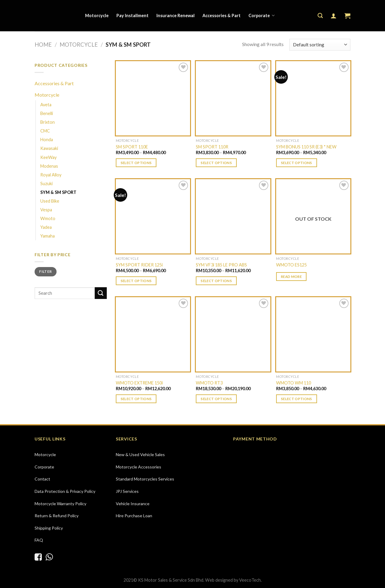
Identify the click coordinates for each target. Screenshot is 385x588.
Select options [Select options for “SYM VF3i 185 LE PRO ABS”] (216, 281)
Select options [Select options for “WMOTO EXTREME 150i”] (136, 399)
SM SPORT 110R (212, 147)
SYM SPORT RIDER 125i (139, 265)
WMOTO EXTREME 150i (139, 383)
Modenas (49, 166)
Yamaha (48, 236)
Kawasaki (49, 148)
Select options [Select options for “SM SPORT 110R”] (216, 163)
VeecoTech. (250, 580)
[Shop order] (320, 45)
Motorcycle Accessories (139, 467)
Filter (45, 271)
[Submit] (101, 293)
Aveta (46, 105)
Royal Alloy (51, 175)
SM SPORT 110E (132, 147)
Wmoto (48, 218)
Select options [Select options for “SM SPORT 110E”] (136, 163)
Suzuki (46, 184)
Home (43, 45)
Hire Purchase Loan (134, 516)
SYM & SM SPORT (58, 192)
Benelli (47, 113)
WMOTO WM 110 (294, 383)
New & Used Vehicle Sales (140, 454)
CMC (45, 131)
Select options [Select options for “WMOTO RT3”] (216, 399)
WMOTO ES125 (291, 265)
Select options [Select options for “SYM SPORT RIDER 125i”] (136, 281)
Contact (42, 479)
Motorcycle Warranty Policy (60, 504)
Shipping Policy (49, 528)
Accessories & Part (222, 16)
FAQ (39, 540)
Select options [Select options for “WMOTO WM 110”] (297, 399)
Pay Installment (132, 16)
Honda (47, 140)
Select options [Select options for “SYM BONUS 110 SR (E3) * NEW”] (297, 163)
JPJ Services (127, 491)
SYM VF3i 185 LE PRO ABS (221, 265)
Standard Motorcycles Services (145, 479)
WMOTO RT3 (209, 383)
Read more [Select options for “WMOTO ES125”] (291, 277)
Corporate (262, 16)
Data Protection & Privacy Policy (65, 491)
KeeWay (48, 157)
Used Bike (50, 201)
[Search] (320, 16)
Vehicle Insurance (133, 504)
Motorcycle (97, 16)
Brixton (48, 122)
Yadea (46, 227)
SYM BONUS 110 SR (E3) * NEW (306, 147)
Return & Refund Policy (57, 516)
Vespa (46, 210)
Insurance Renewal (176, 16)
